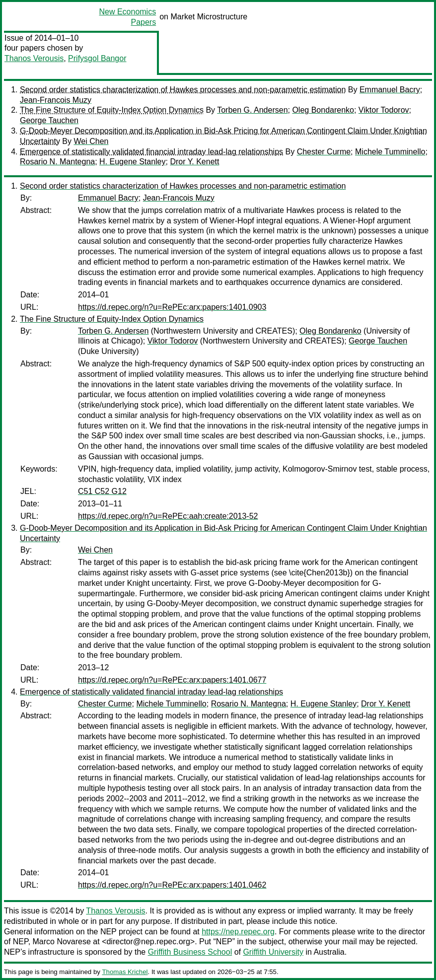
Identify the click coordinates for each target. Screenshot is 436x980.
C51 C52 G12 (102, 491)
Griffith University (273, 952)
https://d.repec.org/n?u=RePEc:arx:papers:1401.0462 (172, 885)
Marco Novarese (62, 942)
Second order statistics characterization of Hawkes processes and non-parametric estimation (183, 90)
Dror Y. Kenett (194, 162)
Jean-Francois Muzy (56, 100)
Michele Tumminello (390, 152)
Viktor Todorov (384, 110)
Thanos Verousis (34, 58)
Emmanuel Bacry (390, 90)
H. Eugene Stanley (132, 162)
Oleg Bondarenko (323, 110)
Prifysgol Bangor (97, 58)
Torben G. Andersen (252, 110)
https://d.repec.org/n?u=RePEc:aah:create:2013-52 (168, 516)
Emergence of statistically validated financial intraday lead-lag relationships (151, 152)
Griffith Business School (190, 952)
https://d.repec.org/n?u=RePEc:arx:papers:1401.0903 (172, 307)
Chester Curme (324, 152)
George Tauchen (49, 120)
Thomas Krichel (125, 972)
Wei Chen (91, 141)
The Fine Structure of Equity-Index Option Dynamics (112, 110)
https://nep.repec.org (238, 932)
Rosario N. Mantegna (57, 162)
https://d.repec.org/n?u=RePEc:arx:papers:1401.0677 (172, 680)
